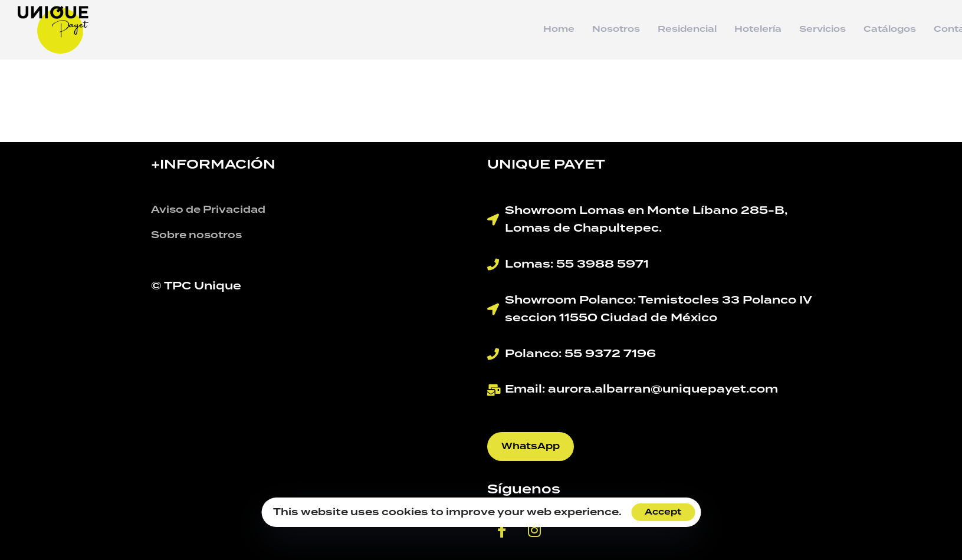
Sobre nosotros (196, 235)
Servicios (823, 29)
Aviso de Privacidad (208, 210)
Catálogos (890, 29)
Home (559, 29)
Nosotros (616, 29)
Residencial (687, 29)
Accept (663, 512)
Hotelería (758, 29)
